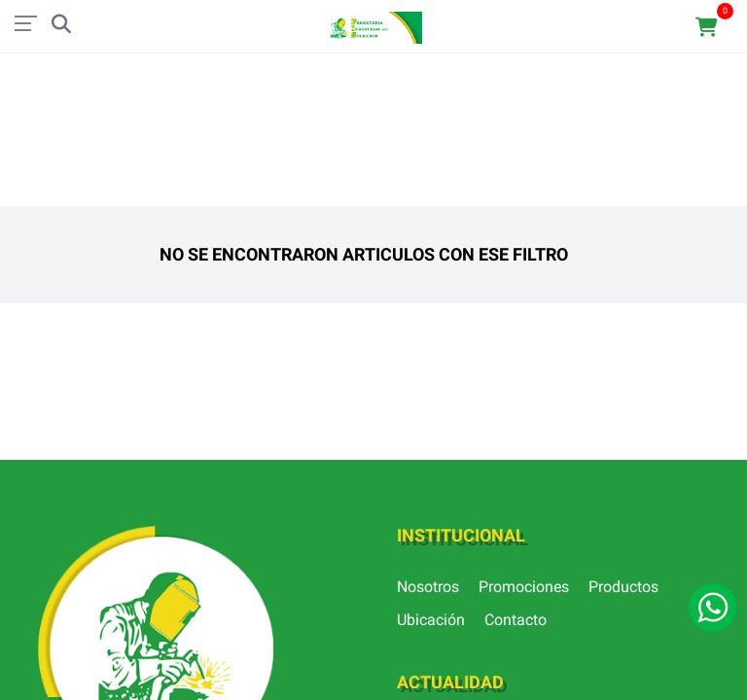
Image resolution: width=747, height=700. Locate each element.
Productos (623, 587)
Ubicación (431, 620)
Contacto (516, 620)
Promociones (524, 587)
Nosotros (428, 587)
